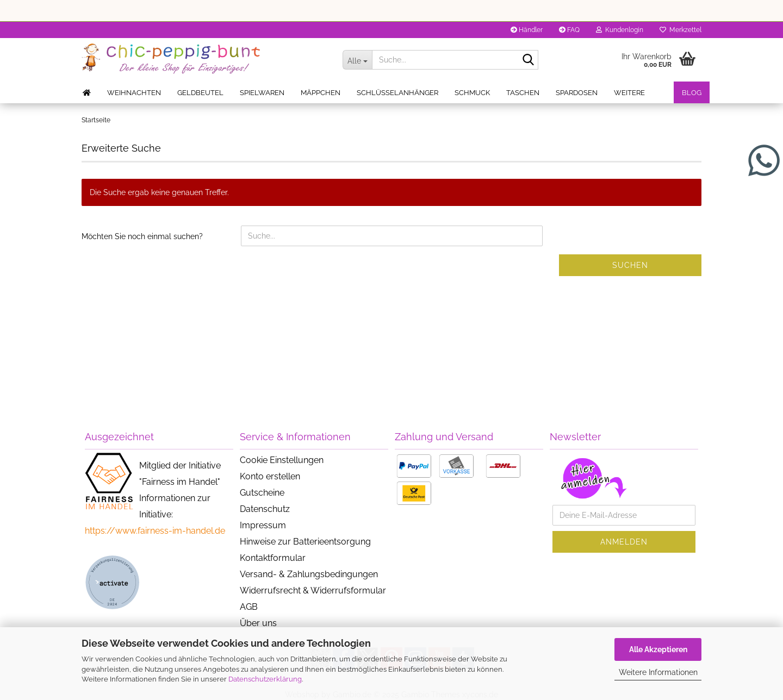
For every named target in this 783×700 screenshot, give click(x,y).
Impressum (263, 525)
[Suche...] (357, 60)
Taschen (523, 93)
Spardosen (577, 93)
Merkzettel (681, 30)
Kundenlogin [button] (620, 30)
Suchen (630, 265)
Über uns (258, 623)
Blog (692, 93)
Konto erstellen (270, 476)
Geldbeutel (200, 93)
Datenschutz (265, 509)
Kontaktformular (273, 558)
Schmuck (472, 93)
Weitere (629, 93)
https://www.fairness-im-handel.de (155, 531)
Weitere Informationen (658, 672)
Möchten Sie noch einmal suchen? (142, 236)
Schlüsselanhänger (397, 93)
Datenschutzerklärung (265, 679)
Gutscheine (262, 493)
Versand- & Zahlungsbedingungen (309, 574)
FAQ (569, 30)
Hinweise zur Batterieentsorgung (305, 542)
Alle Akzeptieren (658, 649)
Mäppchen (321, 93)
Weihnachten (134, 93)
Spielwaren (262, 93)
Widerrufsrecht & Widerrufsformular (313, 590)
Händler (527, 30)
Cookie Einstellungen (282, 460)
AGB (249, 607)
